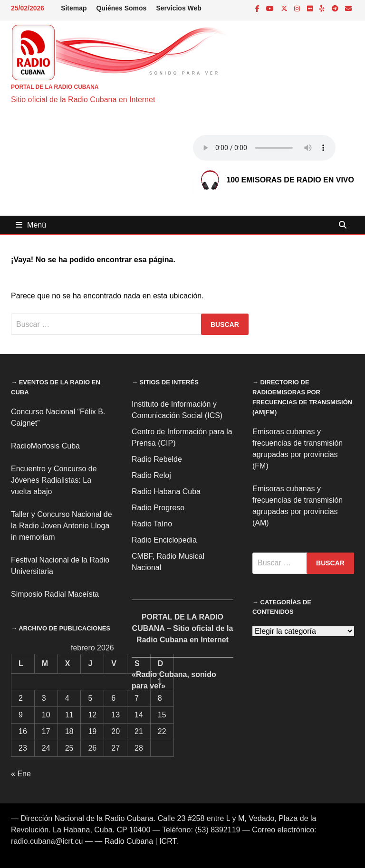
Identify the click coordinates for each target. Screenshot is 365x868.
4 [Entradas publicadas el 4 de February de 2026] (67, 698)
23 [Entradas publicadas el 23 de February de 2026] (23, 748)
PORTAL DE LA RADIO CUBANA (55, 87)
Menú (31, 225)
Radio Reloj (151, 475)
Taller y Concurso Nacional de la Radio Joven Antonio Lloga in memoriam (62, 526)
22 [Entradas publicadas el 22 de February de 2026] (162, 731)
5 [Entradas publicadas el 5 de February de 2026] (90, 698)
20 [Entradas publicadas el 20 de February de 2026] (115, 731)
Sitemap (74, 8)
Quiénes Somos (122, 8)
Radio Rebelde (157, 459)
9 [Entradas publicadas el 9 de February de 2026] (21, 715)
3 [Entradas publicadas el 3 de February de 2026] (44, 698)
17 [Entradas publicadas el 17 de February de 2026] (46, 731)
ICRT (168, 841)
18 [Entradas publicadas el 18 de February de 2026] (69, 731)
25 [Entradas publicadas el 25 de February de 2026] (69, 748)
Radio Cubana (129, 841)
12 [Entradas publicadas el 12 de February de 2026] (92, 715)
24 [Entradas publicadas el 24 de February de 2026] (46, 748)
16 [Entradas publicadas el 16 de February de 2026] (23, 731)
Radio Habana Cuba (166, 491)
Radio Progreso (158, 508)
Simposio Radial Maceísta (55, 594)
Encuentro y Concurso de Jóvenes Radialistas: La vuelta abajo (54, 480)
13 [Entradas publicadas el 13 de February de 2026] (115, 715)
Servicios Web (178, 8)
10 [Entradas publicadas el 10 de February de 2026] (46, 715)
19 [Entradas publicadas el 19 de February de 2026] (92, 731)
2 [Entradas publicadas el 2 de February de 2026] (21, 698)
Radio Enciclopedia (164, 540)
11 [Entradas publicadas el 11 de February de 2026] (69, 715)
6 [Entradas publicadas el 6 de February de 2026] (113, 698)
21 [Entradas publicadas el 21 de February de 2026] (139, 731)
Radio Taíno (152, 524)
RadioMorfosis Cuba (45, 446)
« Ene (21, 774)
